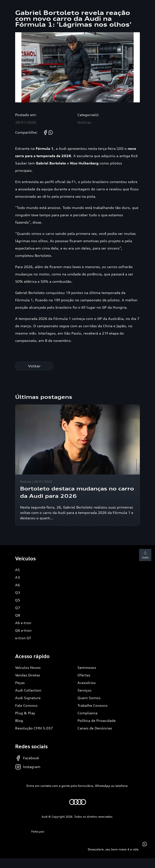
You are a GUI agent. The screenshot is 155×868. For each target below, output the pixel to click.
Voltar (34, 366)
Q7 (18, 608)
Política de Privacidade (97, 721)
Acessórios (87, 683)
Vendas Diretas (28, 675)
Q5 (18, 600)
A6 (17, 585)
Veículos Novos (28, 667)
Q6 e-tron (23, 630)
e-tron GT (23, 638)
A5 (17, 570)
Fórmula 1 (45, 148)
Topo (145, 555)
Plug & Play (25, 713)
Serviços (84, 690)
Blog (19, 721)
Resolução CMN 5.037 (34, 728)
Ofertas (84, 675)
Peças (20, 683)
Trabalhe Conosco (93, 705)
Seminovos (87, 667)
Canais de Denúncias (95, 728)
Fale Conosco (26, 705)
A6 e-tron (23, 623)
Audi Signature (28, 698)
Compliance (88, 713)
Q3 (18, 592)
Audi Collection (28, 690)
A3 (17, 577)
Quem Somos (89, 698)
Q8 (18, 615)
